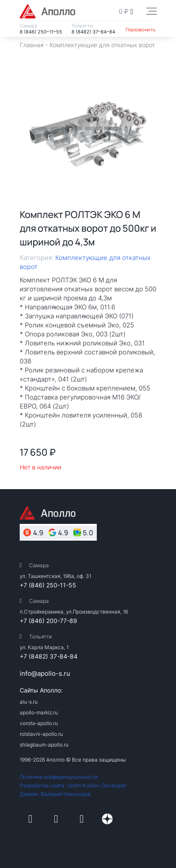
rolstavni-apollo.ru (41, 734)
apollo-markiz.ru (39, 712)
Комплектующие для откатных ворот (102, 45)
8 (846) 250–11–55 (41, 32)
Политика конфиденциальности (59, 777)
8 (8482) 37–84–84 (93, 32)
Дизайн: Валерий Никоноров (55, 794)
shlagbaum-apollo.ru (44, 745)
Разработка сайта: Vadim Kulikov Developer (73, 785)
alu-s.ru (29, 702)
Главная (32, 45)
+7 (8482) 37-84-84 (49, 656)
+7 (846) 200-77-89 (48, 621)
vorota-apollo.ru (39, 723)
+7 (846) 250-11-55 (48, 585)
